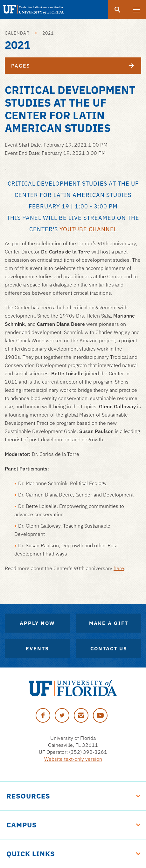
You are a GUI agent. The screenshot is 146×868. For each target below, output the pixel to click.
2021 (48, 33)
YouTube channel (88, 229)
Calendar (17, 33)
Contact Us (109, 648)
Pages (76, 66)
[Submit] (117, 10)
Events (37, 648)
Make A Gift (109, 623)
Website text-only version (73, 759)
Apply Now (37, 623)
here (119, 568)
